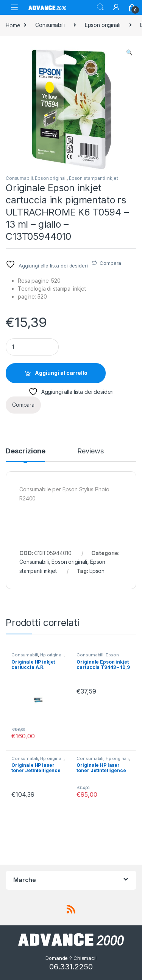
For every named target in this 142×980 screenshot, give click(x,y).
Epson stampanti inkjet (94, 178)
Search (100, 7)
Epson (97, 571)
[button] (129, 52)
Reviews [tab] (90, 451)
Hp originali (52, 655)
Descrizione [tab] (25, 451)
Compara (110, 263)
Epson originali (103, 25)
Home (13, 25)
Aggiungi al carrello (61, 373)
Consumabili (50, 25)
